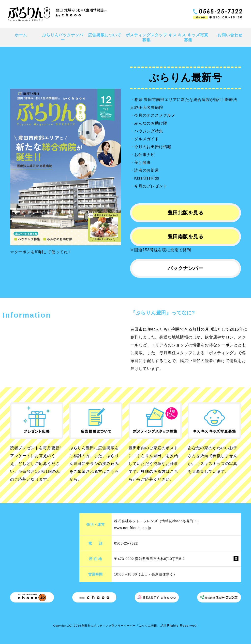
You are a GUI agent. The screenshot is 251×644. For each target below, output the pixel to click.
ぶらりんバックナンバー (63, 37)
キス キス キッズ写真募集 (188, 37)
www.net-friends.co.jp (133, 528)
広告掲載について (104, 35)
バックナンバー (186, 268)
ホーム (21, 35)
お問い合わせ (230, 35)
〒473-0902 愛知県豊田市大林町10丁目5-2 (149, 559)
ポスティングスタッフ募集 (147, 37)
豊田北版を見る (186, 213)
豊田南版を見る (186, 237)
